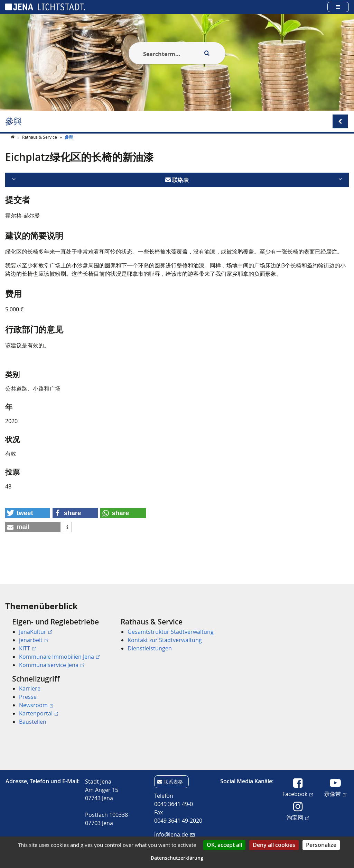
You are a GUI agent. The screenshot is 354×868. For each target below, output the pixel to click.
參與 (13, 121)
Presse (28, 697)
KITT (27, 648)
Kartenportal (39, 713)
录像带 (335, 794)
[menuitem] (57, 643)
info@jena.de (174, 834)
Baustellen (33, 722)
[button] (27, 527)
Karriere (30, 688)
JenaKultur (35, 632)
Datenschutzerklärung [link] (177, 858)
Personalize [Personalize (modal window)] (321, 845)
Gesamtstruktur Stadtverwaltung (171, 632)
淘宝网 (298, 817)
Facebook (298, 794)
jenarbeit (34, 640)
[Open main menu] (338, 7)
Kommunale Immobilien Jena (59, 657)
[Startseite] (13, 151)
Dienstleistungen (150, 648)
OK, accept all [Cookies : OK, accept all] (224, 845)
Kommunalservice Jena (52, 665)
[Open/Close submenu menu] (340, 121)
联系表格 (173, 782)
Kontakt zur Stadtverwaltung (165, 640)
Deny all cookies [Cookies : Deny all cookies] (274, 845)
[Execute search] (207, 53)
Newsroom (36, 705)
